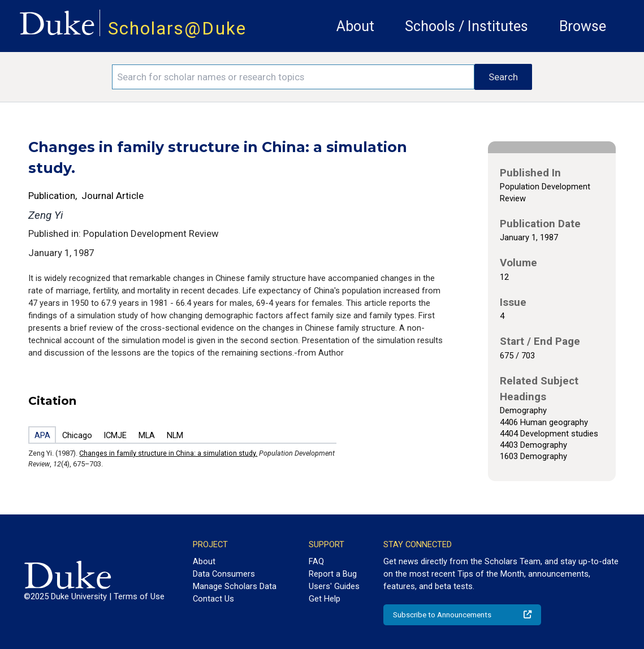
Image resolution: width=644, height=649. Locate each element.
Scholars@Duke (177, 29)
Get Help (325, 599)
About (355, 26)
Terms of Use (139, 596)
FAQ (316, 561)
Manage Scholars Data (235, 586)
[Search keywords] (293, 77)
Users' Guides (334, 586)
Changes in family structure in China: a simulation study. (168, 453)
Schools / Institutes (466, 26)
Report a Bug (333, 574)
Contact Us (213, 599)
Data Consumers (224, 574)
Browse (583, 26)
